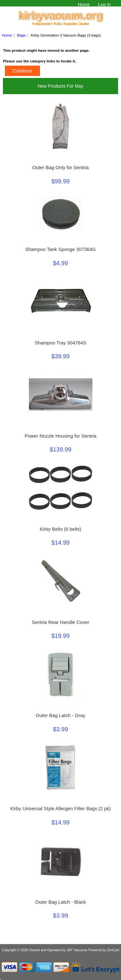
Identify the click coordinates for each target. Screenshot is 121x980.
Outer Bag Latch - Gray (60, 715)
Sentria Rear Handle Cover (60, 622)
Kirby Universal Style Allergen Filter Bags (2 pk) (61, 809)
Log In (104, 5)
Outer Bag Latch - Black (60, 902)
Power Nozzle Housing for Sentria (60, 436)
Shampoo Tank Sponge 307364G (60, 249)
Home (84, 5)
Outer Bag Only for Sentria (60, 168)
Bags (21, 35)
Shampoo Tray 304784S (61, 343)
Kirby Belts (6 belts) (60, 529)
